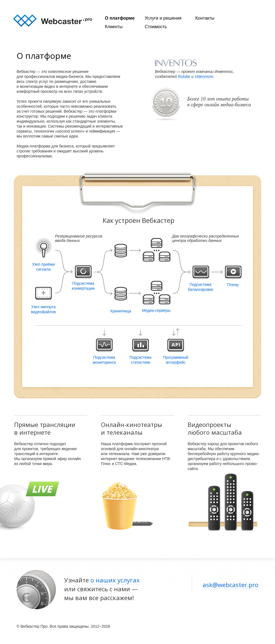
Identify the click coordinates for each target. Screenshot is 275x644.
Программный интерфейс (176, 360)
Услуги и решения (163, 18)
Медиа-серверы (156, 310)
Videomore (204, 76)
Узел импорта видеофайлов (43, 309)
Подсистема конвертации (83, 286)
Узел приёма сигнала (43, 267)
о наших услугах (115, 580)
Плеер (233, 285)
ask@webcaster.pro (230, 585)
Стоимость (156, 27)
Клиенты (114, 27)
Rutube (184, 76)
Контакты (205, 18)
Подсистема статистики (140, 360)
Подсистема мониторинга (104, 360)
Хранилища (121, 311)
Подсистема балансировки (200, 287)
